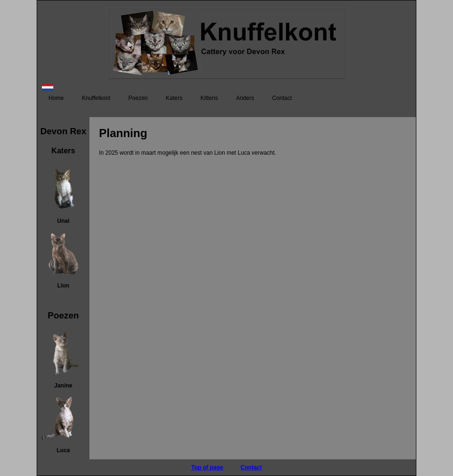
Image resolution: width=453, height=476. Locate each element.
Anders (245, 98)
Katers (174, 98)
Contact (282, 98)
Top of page (207, 467)
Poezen (138, 98)
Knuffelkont (96, 98)
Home (56, 98)
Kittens (209, 98)
